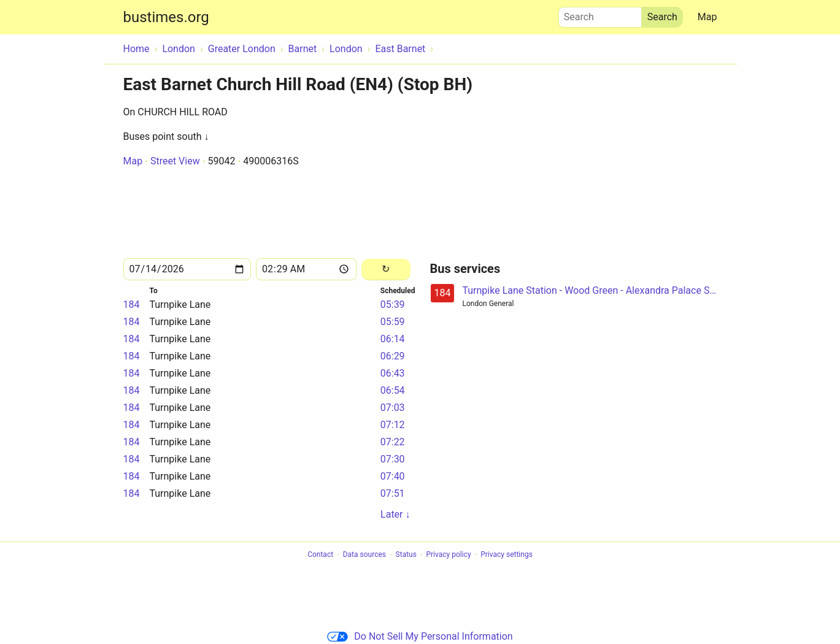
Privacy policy (448, 555)
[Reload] (386, 270)
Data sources (364, 555)
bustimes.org (166, 17)
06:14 (393, 339)
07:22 (393, 442)
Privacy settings (507, 555)
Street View (175, 161)
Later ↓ (395, 514)
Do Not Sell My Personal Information (420, 636)
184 (132, 305)
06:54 (393, 390)
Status (406, 555)
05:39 (393, 305)
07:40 (393, 476)
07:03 (393, 408)
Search (600, 14)
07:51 (393, 493)
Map (707, 17)
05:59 (393, 322)
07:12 (393, 425)
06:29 (393, 356)
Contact (320, 555)
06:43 (393, 373)
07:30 (393, 459)
